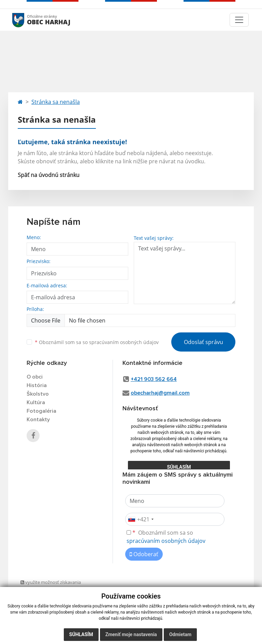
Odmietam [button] (180, 634)
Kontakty (38, 420)
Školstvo (38, 394)
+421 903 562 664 (154, 379)
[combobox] (141, 519)
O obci (35, 377)
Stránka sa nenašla (56, 102)
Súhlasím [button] (81, 634)
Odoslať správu (203, 342)
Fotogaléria (41, 411)
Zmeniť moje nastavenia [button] (131, 634)
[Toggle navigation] (239, 20)
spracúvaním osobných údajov (124, 342)
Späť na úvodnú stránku (49, 175)
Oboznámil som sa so (97, 342)
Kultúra (36, 402)
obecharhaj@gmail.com (160, 393)
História (37, 385)
